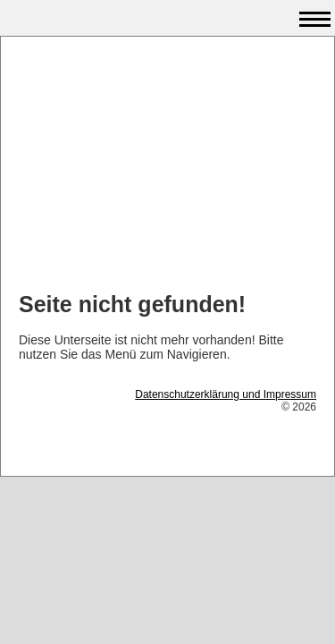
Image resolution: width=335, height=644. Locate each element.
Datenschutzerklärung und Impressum (226, 394)
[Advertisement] (167, 166)
